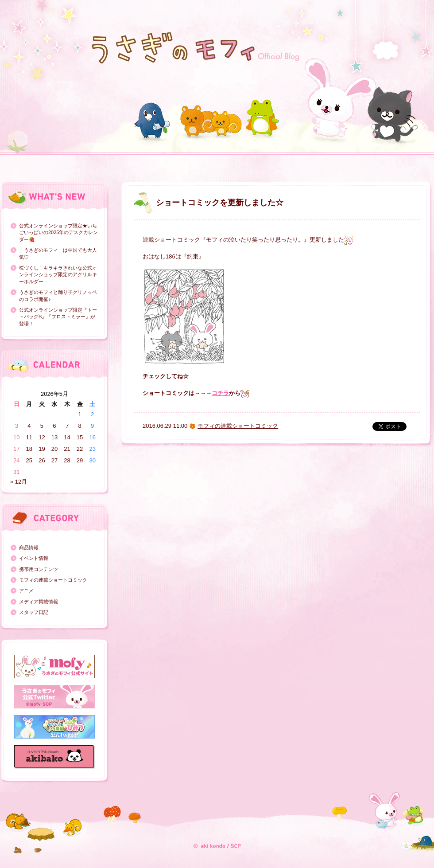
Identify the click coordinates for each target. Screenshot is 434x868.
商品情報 (29, 547)
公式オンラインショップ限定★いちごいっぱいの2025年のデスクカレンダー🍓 (58, 233)
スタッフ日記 (34, 612)
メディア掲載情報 (39, 602)
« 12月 (19, 482)
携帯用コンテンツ (39, 569)
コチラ (220, 393)
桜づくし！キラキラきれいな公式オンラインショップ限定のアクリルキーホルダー (58, 275)
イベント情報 (34, 558)
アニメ (26, 590)
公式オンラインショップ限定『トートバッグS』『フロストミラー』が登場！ (58, 317)
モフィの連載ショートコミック (53, 580)
